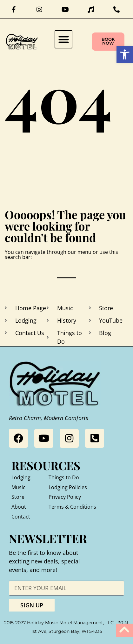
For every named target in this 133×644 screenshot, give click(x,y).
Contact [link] (21, 517)
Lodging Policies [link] (68, 487)
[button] (64, 39)
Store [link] (18, 497)
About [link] (19, 507)
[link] (125, 54)
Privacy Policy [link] (65, 497)
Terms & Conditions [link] (72, 507)
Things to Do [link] (64, 477)
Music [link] (18, 487)
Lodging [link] (21, 477)
